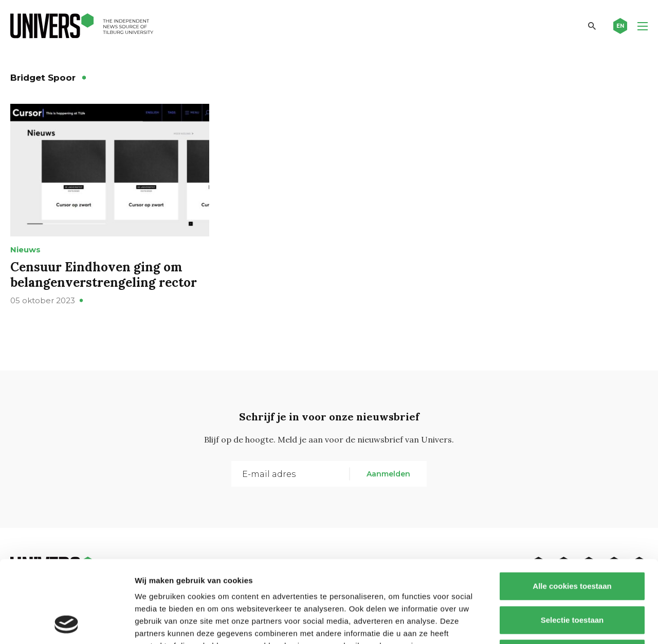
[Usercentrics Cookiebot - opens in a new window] (67, 624)
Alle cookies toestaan (572, 509)
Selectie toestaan (572, 543)
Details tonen (555, 624)
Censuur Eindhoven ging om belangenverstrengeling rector (104, 275)
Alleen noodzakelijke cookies (572, 576)
